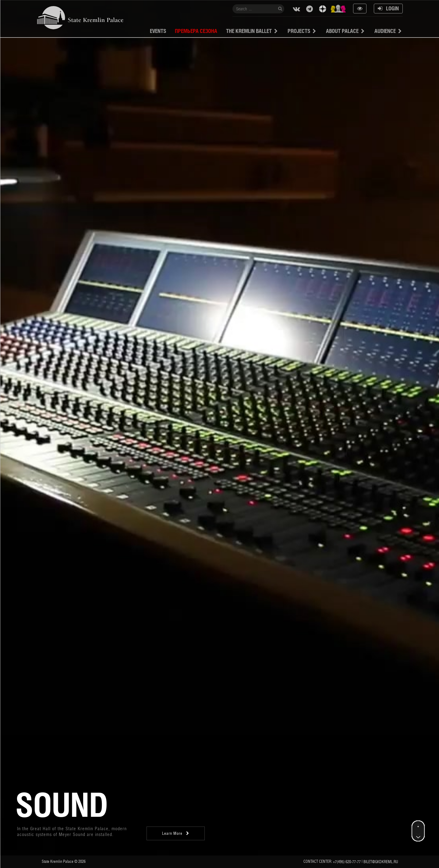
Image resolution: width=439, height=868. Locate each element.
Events (158, 31)
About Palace (342, 31)
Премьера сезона (196, 31)
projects (299, 31)
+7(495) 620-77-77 (347, 862)
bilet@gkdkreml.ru (381, 862)
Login (388, 8)
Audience (385, 31)
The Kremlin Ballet (249, 31)
